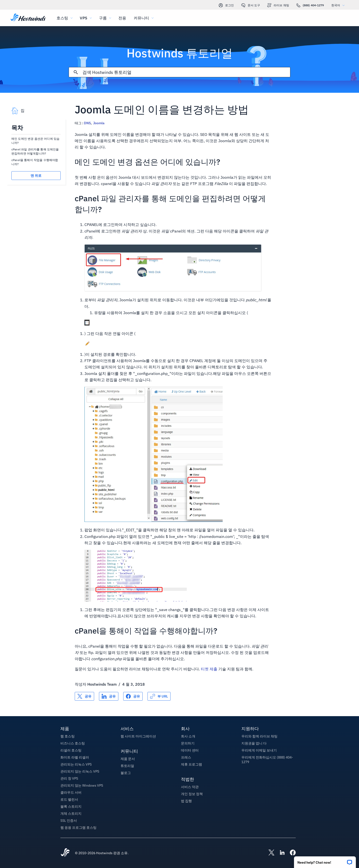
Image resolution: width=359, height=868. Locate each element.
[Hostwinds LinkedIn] (280, 853)
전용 (122, 18)
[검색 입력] (186, 72)
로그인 (226, 5)
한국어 (339, 5)
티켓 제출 (209, 669)
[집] (28, 18)
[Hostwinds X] (269, 853)
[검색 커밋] (76, 72)
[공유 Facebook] (133, 696)
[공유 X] (84, 696)
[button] (325, 861)
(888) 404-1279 (310, 5)
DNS (87, 123)
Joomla (99, 123)
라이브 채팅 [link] (278, 5)
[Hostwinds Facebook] (290, 853)
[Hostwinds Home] (65, 853)
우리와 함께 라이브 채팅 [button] (259, 736)
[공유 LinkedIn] (109, 696)
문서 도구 (251, 5)
